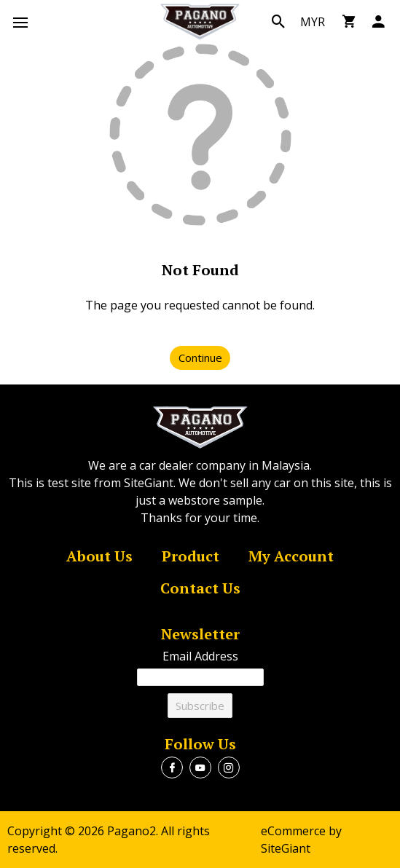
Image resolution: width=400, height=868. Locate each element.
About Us (99, 557)
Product (191, 557)
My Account (291, 557)
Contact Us (200, 589)
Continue (200, 358)
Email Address (200, 656)
